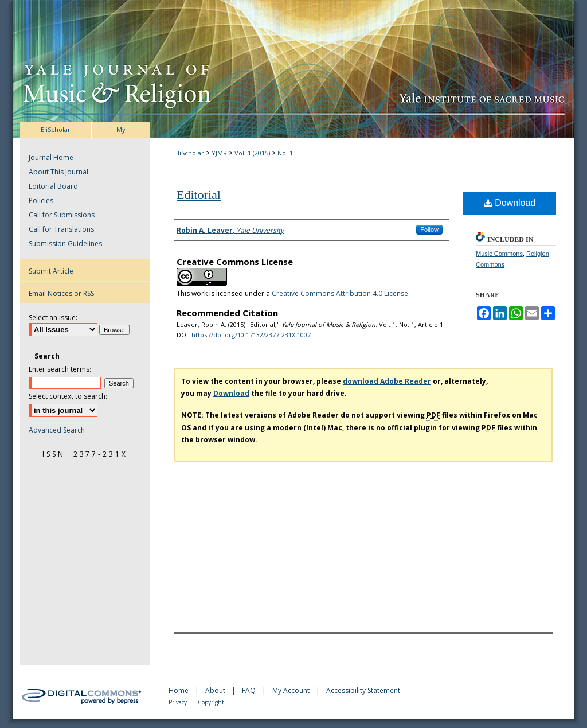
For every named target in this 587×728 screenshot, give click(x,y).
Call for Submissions (62, 215)
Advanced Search (57, 430)
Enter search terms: (60, 369)
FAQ (250, 690)
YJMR (219, 153)
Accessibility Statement (363, 690)
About (216, 690)
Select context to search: (68, 396)
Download (510, 203)
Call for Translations (61, 229)
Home (179, 690)
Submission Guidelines (65, 244)
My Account (292, 690)
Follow (429, 229)
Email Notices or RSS (61, 293)
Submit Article (51, 271)
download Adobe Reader (387, 381)
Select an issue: (53, 318)
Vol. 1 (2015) (252, 153)
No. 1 (285, 153)
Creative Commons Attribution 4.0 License (340, 293)
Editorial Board (53, 186)
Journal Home (51, 157)
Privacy (179, 702)
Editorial (199, 195)
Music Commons (499, 254)
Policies (41, 201)
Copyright (211, 702)
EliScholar (189, 153)
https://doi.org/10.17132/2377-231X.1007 (251, 335)
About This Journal (58, 172)
